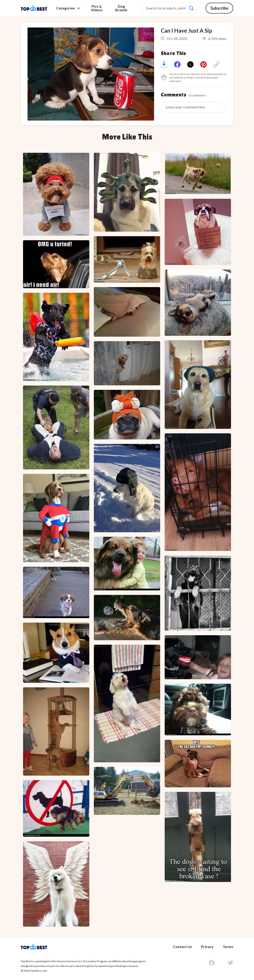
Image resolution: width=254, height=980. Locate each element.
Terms (228, 947)
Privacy (207, 947)
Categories (68, 8)
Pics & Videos (97, 8)
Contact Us (182, 947)
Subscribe (219, 8)
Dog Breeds (121, 8)
